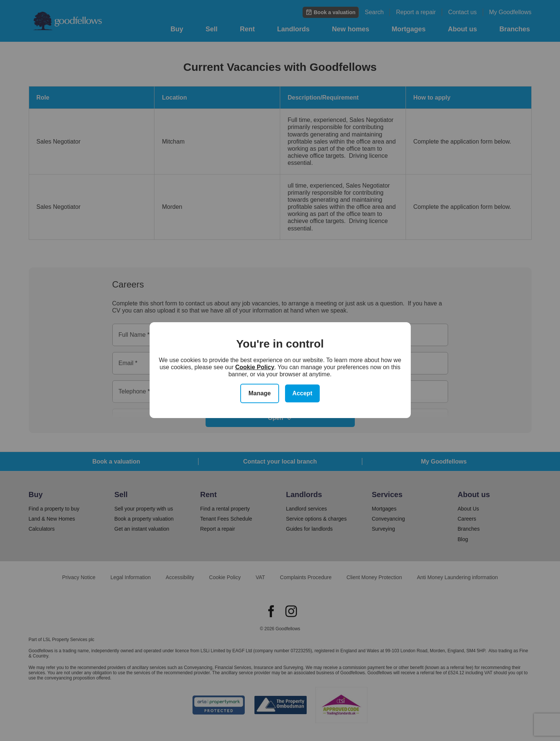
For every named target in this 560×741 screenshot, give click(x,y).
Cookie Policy (255, 367)
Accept (302, 393)
